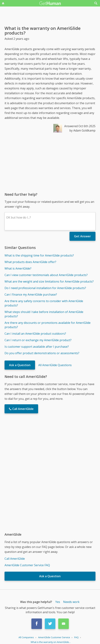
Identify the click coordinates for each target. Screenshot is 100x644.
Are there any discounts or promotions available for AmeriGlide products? (48, 325)
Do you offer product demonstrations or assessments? (42, 353)
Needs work (71, 602)
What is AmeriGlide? (18, 268)
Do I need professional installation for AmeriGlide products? (45, 288)
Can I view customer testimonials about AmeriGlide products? (46, 275)
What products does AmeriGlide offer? (30, 262)
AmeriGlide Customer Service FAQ (27, 565)
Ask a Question (20, 365)
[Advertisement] (50, 162)
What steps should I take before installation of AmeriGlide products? (44, 314)
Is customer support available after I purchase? (37, 347)
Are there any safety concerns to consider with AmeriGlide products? (44, 303)
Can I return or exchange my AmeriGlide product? (38, 340)
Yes (58, 602)
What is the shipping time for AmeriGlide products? (39, 255)
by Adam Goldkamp (82, 130)
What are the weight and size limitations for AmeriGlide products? (49, 281)
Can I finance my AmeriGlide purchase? (31, 295)
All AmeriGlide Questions (55, 365)
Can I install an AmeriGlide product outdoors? (35, 334)
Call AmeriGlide (15, 559)
